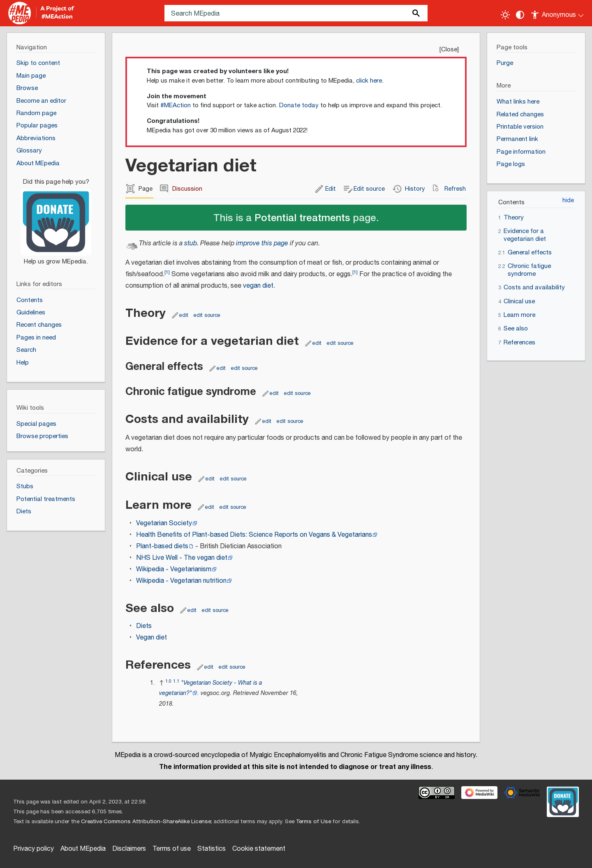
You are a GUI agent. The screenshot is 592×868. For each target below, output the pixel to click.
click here (369, 81)
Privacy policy (34, 849)
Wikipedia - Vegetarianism (174, 569)
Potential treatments (302, 217)
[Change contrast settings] (520, 15)
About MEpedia (83, 849)
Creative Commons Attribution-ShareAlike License (146, 822)
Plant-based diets (162, 546)
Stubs (25, 486)
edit (184, 315)
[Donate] (56, 218)
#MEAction (176, 105)
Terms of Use (313, 822)
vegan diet (258, 286)
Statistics (212, 849)
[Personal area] (558, 13)
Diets (144, 626)
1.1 (176, 681)
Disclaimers (129, 849)
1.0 (168, 681)
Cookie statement (259, 849)
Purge (505, 63)
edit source (207, 315)
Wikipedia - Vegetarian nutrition (181, 581)
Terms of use (172, 849)
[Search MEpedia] (296, 13)
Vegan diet (151, 638)
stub (191, 244)
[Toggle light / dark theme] (505, 15)
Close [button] (449, 50)
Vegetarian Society (164, 523)
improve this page (262, 244)
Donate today (299, 105)
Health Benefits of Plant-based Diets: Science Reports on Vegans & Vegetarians (254, 535)
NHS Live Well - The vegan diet (182, 558)
